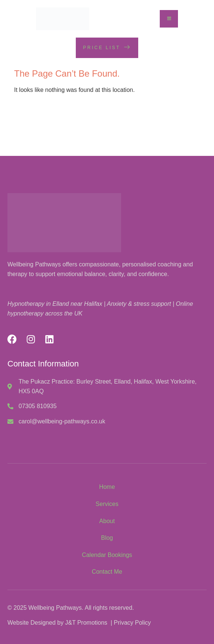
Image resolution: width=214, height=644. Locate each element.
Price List (107, 47)
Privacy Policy (132, 623)
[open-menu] (169, 19)
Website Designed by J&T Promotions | (61, 623)
